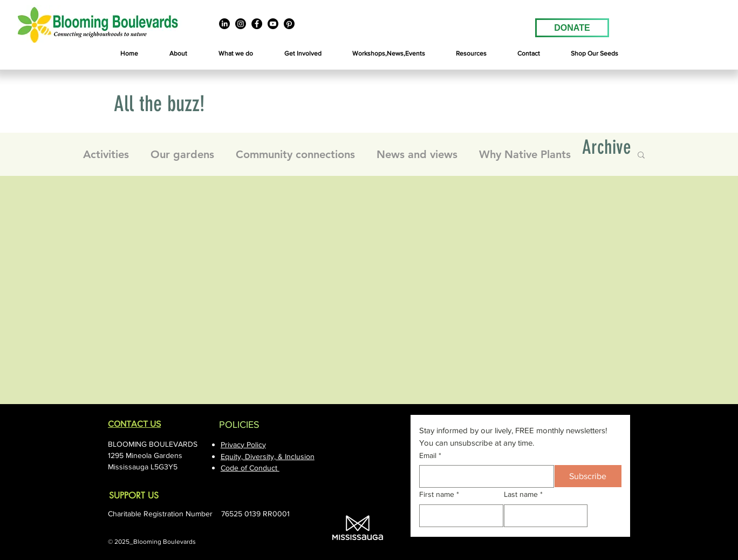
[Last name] (543, 516)
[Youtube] (273, 24)
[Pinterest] (289, 24)
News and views (417, 154)
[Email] (483, 476)
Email (430, 456)
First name (439, 495)
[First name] (458, 516)
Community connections (295, 154)
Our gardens (182, 154)
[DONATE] (572, 28)
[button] (178, 54)
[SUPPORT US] (152, 496)
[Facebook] (257, 24)
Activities (106, 154)
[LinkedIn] (224, 24)
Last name (523, 495)
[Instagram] (241, 24)
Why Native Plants (525, 154)
